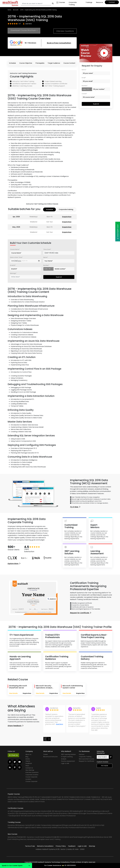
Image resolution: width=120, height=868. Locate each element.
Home (9, 10)
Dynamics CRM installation (70, 813)
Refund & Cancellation (45, 846)
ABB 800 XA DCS (60, 837)
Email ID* (13, 265)
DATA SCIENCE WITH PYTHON (35, 802)
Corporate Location (32, 775)
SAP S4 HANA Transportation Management (47, 825)
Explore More (14, 564)
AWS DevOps (54, 813)
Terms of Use (30, 846)
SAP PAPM (12, 839)
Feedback (29, 763)
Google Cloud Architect (89, 813)
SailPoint (76, 825)
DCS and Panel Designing (76, 837)
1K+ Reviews (23, 43)
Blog (27, 757)
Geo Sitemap (30, 770)
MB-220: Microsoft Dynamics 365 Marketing (65, 811)
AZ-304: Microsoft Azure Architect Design (33, 816)
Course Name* (15, 249)
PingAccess (68, 825)
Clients (28, 761)
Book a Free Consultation (59, 43)
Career (46, 754)
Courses (61, 2)
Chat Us (13, 755)
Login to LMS (65, 763)
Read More (60, 724)
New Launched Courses (87, 759)
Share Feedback (15, 726)
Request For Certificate (87, 761)
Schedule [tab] (49, 209)
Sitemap (92, 846)
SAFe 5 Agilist (24, 828)
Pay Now (105, 766)
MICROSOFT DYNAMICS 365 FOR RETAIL (89, 799)
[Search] (36, 4)
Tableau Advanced (43, 828)
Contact (112, 2)
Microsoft (16, 10)
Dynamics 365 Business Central (19, 825)
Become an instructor (50, 757)
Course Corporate (31, 781)
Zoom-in (52, 599)
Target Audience (54, 63)
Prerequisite (40, 63)
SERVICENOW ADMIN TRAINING (87, 797)
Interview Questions (65, 31)
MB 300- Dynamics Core (29, 837)
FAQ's (27, 766)
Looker (32, 828)
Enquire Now (67, 217)
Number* (46, 265)
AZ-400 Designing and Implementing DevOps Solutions (28, 811)
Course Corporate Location (31, 778)
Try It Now (75, 507)
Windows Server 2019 (104, 837)
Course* (84, 94)
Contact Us (29, 768)
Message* (13, 273)
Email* (84, 78)
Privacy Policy (61, 846)
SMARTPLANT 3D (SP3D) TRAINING (64, 797)
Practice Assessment (68, 761)
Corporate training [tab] (66, 209)
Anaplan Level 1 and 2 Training (50, 839)
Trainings (89, 2)
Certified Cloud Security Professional (64, 828)
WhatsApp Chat (118, 232)
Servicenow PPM (14, 837)
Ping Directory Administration (27, 839)
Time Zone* (47, 249)
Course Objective (26, 63)
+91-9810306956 (70, 865)
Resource (99, 2)
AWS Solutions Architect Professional (62, 816)
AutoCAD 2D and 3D (87, 825)
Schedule (12, 63)
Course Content (69, 63)
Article (28, 759)
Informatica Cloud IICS (87, 828)
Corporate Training (73, 4)
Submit (59, 277)
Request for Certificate (81, 613)
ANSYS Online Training (15, 797)
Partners (82, 754)
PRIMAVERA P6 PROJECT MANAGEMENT (38, 797)
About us (28, 754)
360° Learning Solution (68, 754)
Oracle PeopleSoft (46, 837)
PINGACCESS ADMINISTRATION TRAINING (61, 799)
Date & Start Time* (16, 257)
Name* (46, 257)
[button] (45, 739)
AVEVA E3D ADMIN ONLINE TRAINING (34, 799)
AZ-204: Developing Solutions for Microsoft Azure (31, 813)
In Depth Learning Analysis (67, 758)
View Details (13, 693)
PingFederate (91, 837)
